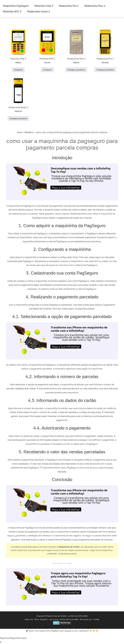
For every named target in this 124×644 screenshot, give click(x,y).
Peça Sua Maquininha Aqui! (13, 638)
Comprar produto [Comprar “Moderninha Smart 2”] (18, 118)
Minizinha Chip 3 (44, 6)
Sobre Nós (29, 619)
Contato (96, 619)
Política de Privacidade (69, 619)
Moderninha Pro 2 (69, 6)
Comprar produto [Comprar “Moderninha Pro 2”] (105, 70)
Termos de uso (86, 619)
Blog (37, 619)
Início (19, 132)
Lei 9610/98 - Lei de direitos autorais (62, 554)
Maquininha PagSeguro (16, 6)
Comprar (18, 70)
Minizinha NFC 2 (12, 11)
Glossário (29, 132)
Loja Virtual (54, 619)
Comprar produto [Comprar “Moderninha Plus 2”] (76, 70)
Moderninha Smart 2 (39, 11)
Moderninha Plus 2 (95, 6)
